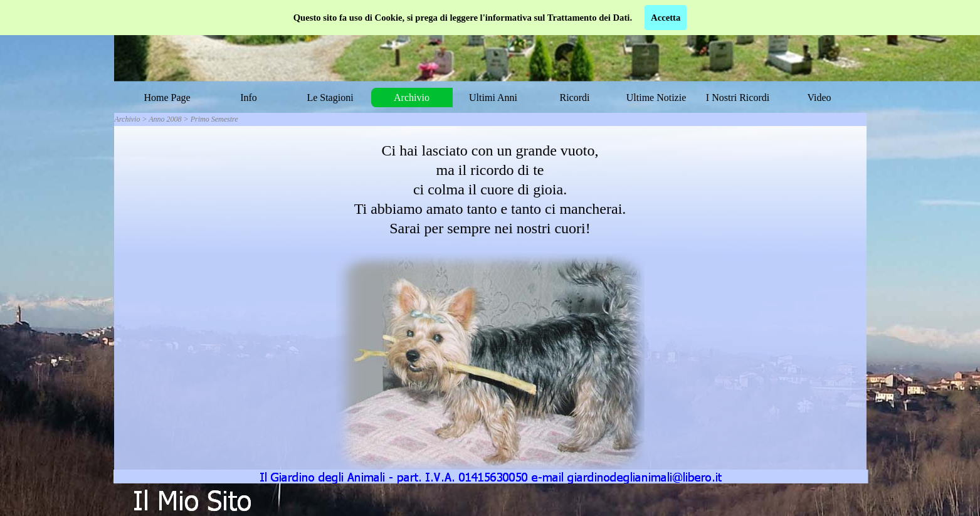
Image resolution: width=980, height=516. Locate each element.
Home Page (167, 97)
